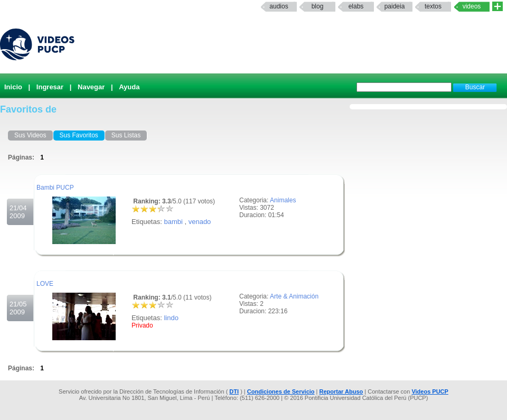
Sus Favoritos (79, 135)
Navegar (91, 87)
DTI (234, 391)
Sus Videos (30, 135)
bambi (173, 222)
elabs (356, 6)
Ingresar (50, 87)
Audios (279, 6)
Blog (318, 6)
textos (433, 6)
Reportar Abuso (341, 391)
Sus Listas (126, 135)
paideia (395, 6)
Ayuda (129, 87)
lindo (171, 318)
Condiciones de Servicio (281, 391)
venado (200, 222)
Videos (472, 6)
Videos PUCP (430, 391)
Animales (283, 200)
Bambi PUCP (55, 188)
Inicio (13, 87)
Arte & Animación (294, 296)
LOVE (45, 284)
